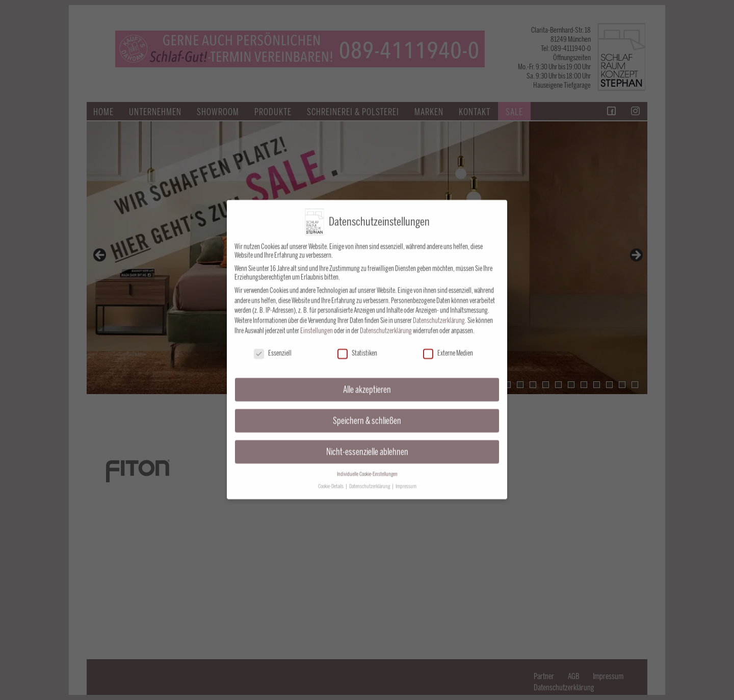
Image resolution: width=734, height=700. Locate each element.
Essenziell (273, 345)
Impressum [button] (406, 478)
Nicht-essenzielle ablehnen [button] (367, 443)
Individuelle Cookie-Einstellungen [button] (367, 466)
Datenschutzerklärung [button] (370, 478)
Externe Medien (448, 345)
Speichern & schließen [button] (367, 412)
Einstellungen (317, 322)
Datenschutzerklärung (439, 312)
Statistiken (357, 345)
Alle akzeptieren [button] (367, 381)
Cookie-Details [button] (331, 478)
